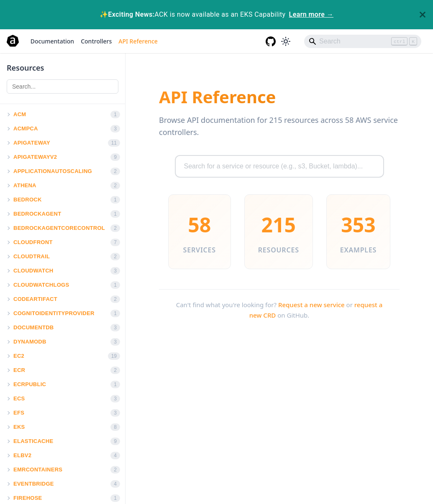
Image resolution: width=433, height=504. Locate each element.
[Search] (363, 41)
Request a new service (311, 305)
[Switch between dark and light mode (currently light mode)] (286, 41)
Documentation (52, 41)
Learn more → (311, 14)
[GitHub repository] (271, 41)
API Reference (138, 41)
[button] (8, 115)
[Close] (423, 15)
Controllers (96, 41)
